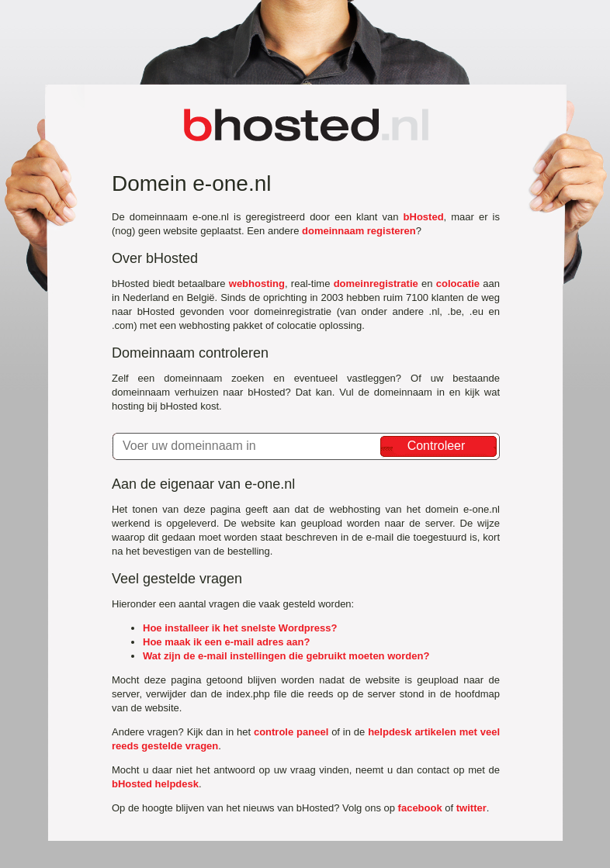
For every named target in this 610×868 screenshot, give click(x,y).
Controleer (437, 446)
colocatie (458, 284)
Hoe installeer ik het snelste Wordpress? (240, 628)
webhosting (257, 284)
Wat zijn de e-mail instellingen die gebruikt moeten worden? (286, 656)
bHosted (424, 217)
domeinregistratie (376, 284)
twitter (471, 808)
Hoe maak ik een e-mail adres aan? (226, 642)
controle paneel (291, 732)
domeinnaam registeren (359, 231)
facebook (420, 808)
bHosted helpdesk (155, 784)
